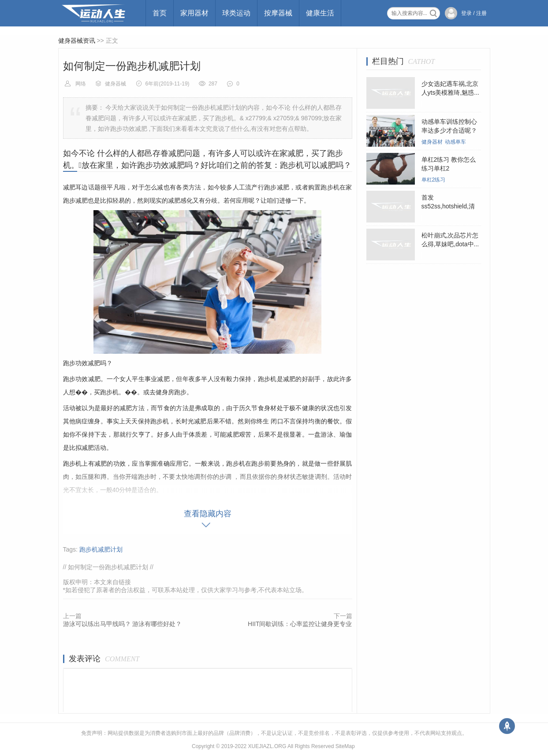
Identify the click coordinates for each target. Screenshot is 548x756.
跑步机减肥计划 (101, 549)
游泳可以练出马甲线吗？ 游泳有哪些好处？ (123, 624)
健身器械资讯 (77, 41)
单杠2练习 (434, 180)
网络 (81, 84)
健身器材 (432, 142)
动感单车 (455, 142)
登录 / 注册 (474, 13)
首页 (160, 13)
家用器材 (194, 13)
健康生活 (320, 13)
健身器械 (116, 84)
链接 (125, 582)
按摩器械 (278, 13)
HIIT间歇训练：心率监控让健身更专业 (300, 624)
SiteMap (345, 746)
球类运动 (236, 13)
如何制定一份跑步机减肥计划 (108, 567)
